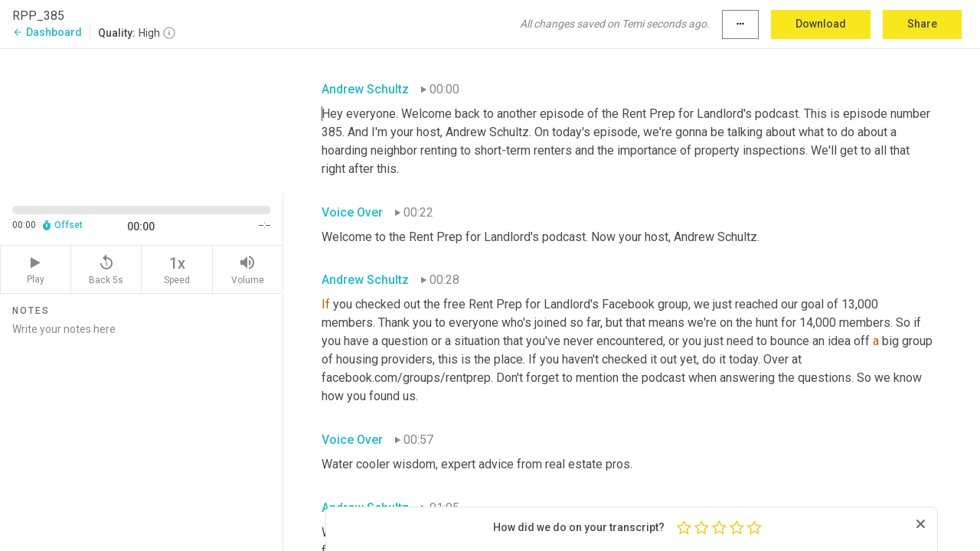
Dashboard (47, 32)
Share (922, 24)
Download (821, 24)
